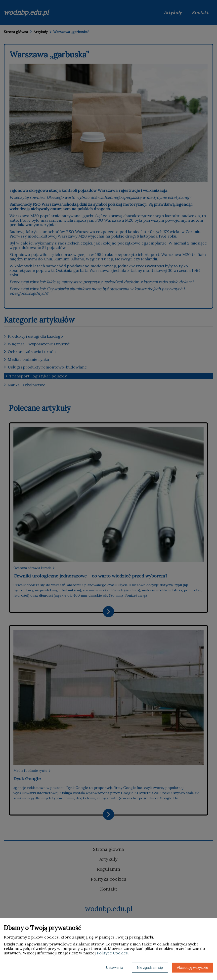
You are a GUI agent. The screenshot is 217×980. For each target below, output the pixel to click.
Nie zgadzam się (150, 968)
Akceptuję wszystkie (193, 968)
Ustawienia (115, 968)
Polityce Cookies (112, 953)
